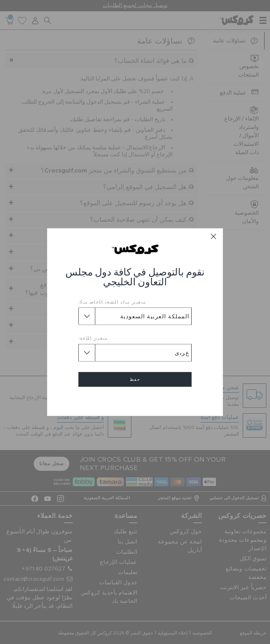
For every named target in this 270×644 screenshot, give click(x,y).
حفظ (135, 379)
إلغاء (135, 400)
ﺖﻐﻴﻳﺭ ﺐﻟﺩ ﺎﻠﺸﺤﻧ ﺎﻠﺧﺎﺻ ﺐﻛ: (112, 302)
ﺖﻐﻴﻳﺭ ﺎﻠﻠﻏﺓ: (93, 338)
